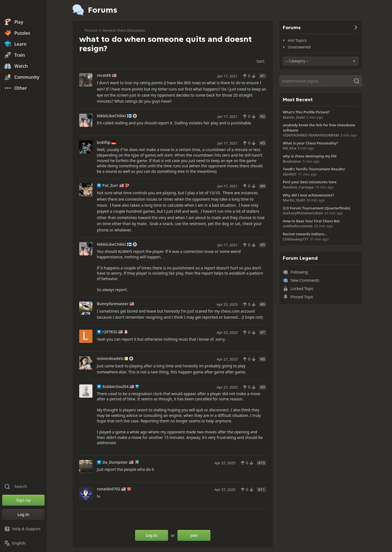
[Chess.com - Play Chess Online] (23, 9)
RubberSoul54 (115, 387)
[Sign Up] (23, 500)
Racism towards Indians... (305, 234)
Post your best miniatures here (310, 182)
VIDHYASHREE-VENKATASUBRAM (311, 135)
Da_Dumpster (115, 462)
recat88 (104, 75)
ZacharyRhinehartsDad (303, 213)
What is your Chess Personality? (310, 143)
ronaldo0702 (109, 489)
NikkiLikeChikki (111, 116)
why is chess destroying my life (310, 156)
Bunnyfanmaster (113, 304)
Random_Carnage (298, 187)
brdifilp (104, 143)
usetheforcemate (298, 226)
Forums (91, 30)
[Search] (321, 81)
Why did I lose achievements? (308, 195)
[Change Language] (23, 543)
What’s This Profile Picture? (306, 112)
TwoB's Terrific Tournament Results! (314, 169)
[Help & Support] (23, 529)
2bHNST (290, 174)
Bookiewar (292, 161)
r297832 (110, 332)
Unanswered (299, 47)
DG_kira (290, 148)
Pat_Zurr (110, 185)
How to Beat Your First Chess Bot (311, 221)
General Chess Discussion (124, 30)
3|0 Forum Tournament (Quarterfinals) (316, 208)
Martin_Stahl (294, 117)
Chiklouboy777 (296, 239)
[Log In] (23, 515)
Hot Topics (297, 40)
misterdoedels (110, 359)
